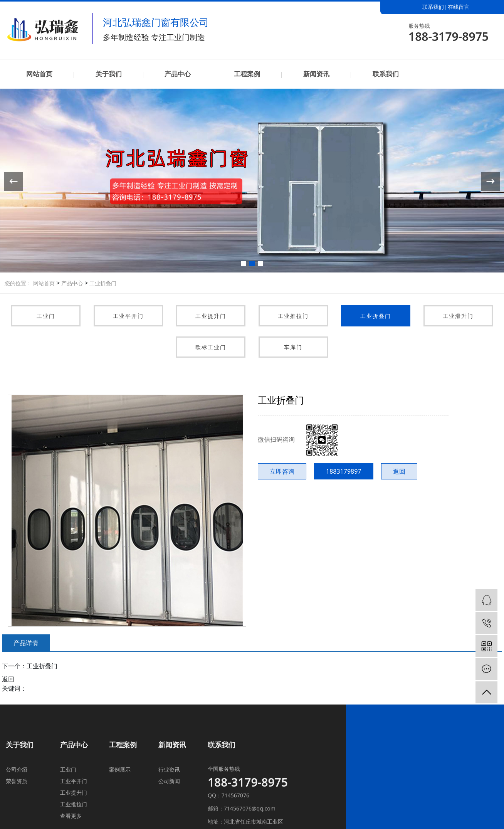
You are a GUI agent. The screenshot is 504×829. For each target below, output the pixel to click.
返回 (399, 471)
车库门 (293, 347)
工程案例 (247, 74)
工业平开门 (128, 316)
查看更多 (71, 816)
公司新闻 (169, 781)
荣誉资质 (17, 781)
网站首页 (39, 74)
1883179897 (344, 471)
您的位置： (18, 283)
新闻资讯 (316, 74)
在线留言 (459, 7)
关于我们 (109, 74)
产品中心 (178, 74)
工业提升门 (211, 316)
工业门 (46, 316)
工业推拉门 (293, 316)
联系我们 (433, 7)
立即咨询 (282, 471)
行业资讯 (169, 769)
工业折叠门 (102, 283)
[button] (244, 264)
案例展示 (120, 769)
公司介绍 (17, 769)
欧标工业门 (211, 347)
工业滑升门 (458, 316)
